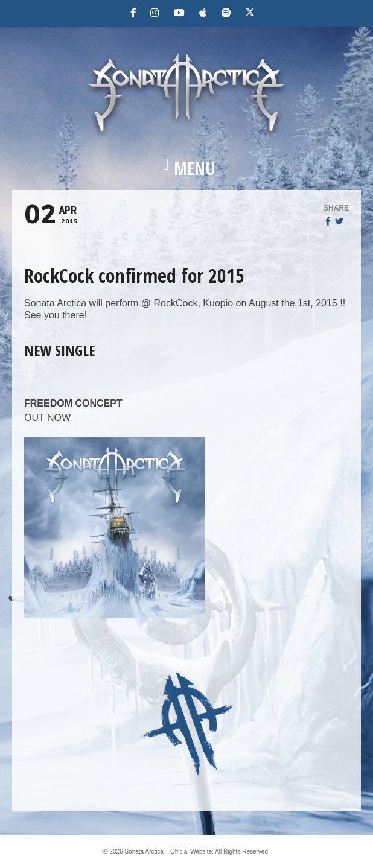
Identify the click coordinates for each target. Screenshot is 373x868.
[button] (186, 168)
